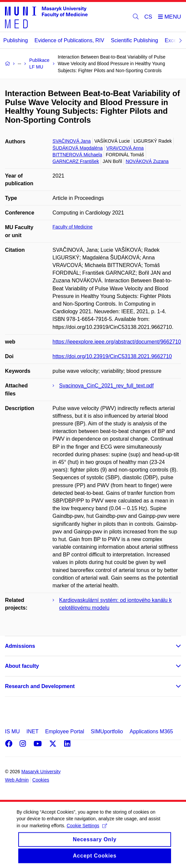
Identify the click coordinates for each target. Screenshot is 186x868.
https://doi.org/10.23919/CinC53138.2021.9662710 (112, 356)
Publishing (16, 40)
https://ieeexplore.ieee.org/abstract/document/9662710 (117, 342)
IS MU (12, 731)
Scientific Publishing (135, 40)
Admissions (20, 646)
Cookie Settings (87, 832)
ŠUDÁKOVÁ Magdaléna (78, 148)
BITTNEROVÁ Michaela (77, 155)
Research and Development (40, 686)
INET (32, 731)
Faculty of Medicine (73, 227)
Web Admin (17, 780)
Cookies (41, 780)
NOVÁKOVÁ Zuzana (147, 161)
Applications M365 (151, 731)
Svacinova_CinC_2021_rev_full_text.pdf (106, 386)
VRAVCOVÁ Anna (125, 148)
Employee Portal (65, 731)
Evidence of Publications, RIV (69, 40)
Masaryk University (41, 772)
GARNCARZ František (76, 161)
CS (148, 17)
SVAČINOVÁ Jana (72, 141)
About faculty (22, 666)
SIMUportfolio (107, 731)
